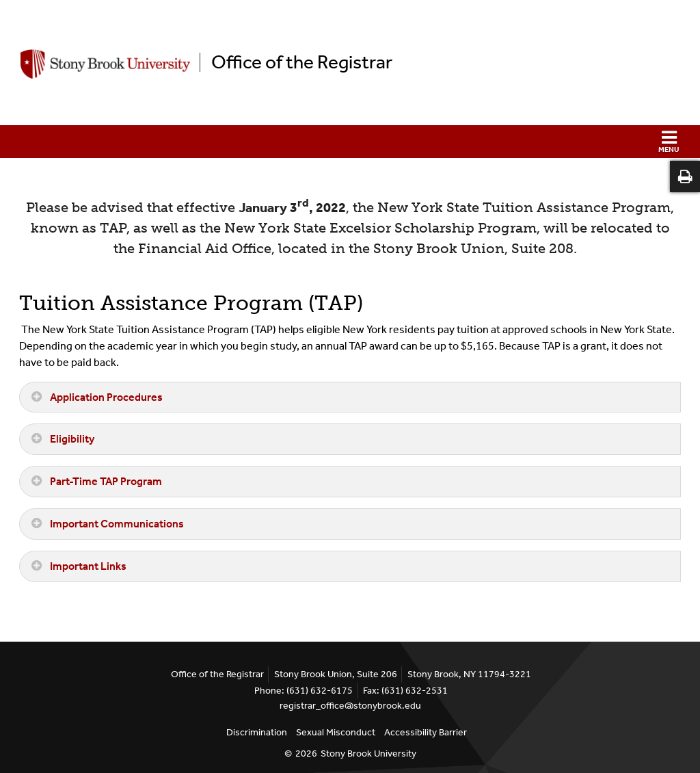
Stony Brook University (368, 754)
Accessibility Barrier (426, 732)
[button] (350, 142)
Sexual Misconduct (336, 732)
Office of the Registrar (302, 62)
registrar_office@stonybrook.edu (350, 706)
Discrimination (257, 732)
